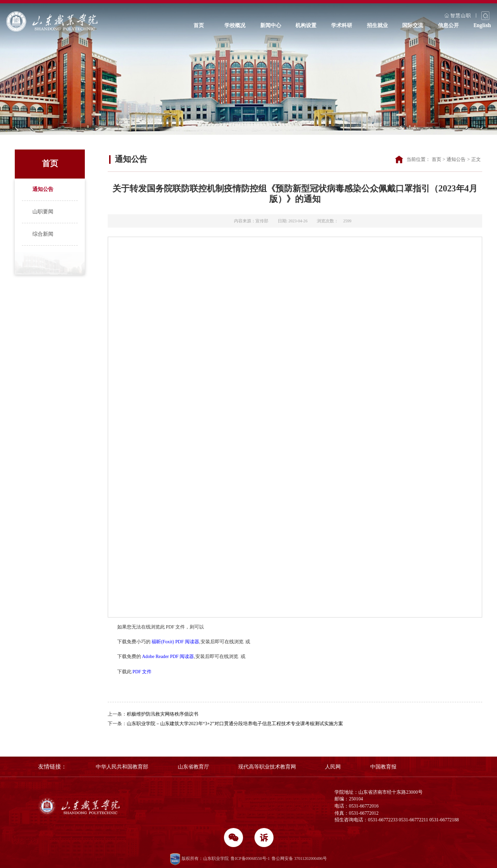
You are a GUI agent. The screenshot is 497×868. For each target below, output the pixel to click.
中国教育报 (383, 767)
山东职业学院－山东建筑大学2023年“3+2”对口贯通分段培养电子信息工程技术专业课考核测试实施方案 (235, 723)
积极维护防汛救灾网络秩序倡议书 (162, 714)
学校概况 (235, 25)
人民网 (333, 767)
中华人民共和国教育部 (122, 767)
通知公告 (43, 189)
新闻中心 (271, 25)
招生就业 (377, 25)
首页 (199, 25)
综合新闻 (43, 234)
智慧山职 (458, 15)
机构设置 (306, 25)
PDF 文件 (142, 672)
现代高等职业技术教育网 (267, 767)
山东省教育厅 (193, 767)
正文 (476, 159)
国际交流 (413, 25)
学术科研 (342, 25)
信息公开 (448, 25)
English (482, 25)
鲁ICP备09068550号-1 (250, 858)
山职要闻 (43, 211)
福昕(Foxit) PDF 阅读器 (175, 642)
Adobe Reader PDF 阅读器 (168, 656)
